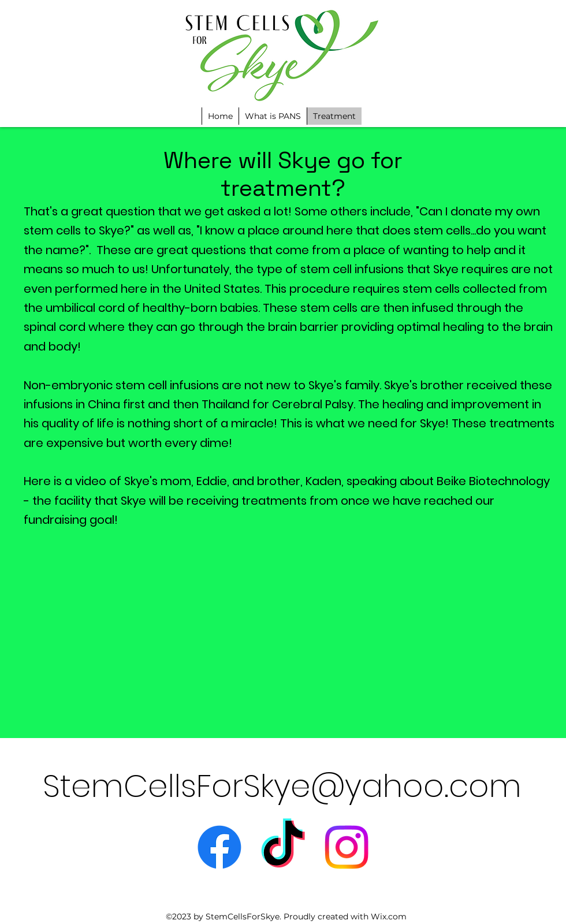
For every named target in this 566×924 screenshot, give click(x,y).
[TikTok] (283, 847)
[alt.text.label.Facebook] (219, 847)
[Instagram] (347, 847)
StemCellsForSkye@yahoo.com (282, 786)
